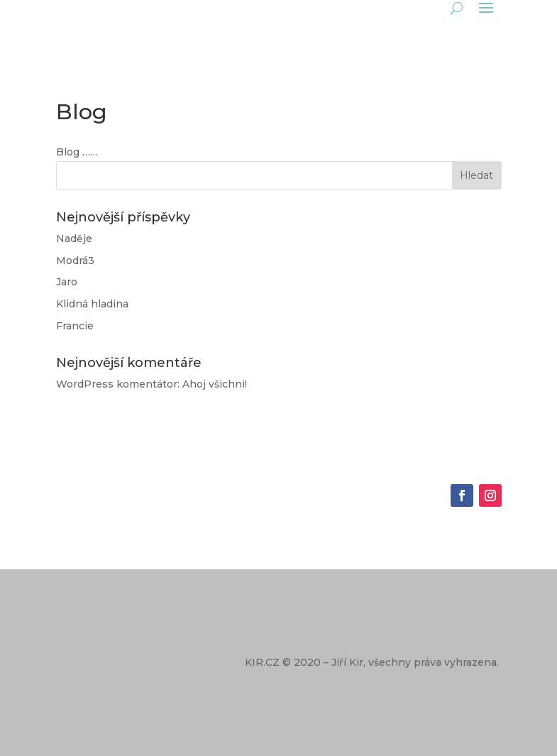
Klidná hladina (92, 304)
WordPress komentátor (117, 384)
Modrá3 (75, 261)
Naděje (74, 239)
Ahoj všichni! (215, 384)
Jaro (67, 282)
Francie (75, 326)
